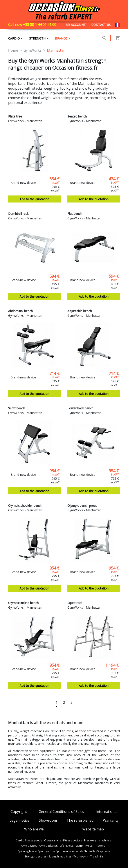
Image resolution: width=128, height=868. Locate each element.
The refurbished (80, 821)
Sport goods (46, 851)
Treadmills (97, 857)
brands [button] (62, 39)
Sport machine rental (69, 851)
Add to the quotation (34, 200)
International (107, 812)
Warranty (111, 821)
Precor (90, 846)
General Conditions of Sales (61, 812)
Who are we (34, 829)
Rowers (101, 846)
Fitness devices (73, 841)
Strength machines (60, 857)
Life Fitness (67, 846)
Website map (93, 829)
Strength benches (36, 857)
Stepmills (89, 851)
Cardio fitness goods (29, 841)
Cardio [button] (14, 39)
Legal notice (19, 821)
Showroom (48, 821)
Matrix (79, 846)
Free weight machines (97, 841)
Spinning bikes (27, 851)
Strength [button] (38, 39)
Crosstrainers (53, 841)
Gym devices (29, 846)
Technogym (81, 857)
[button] (104, 38)
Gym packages (48, 846)
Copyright (19, 812)
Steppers (103, 851)
